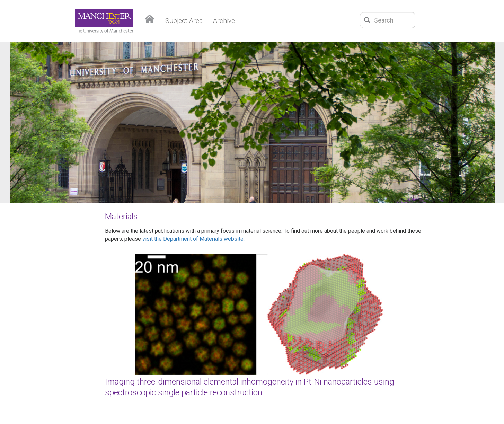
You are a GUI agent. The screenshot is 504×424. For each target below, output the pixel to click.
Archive (224, 21)
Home (150, 17)
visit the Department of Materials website (193, 239)
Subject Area (184, 21)
